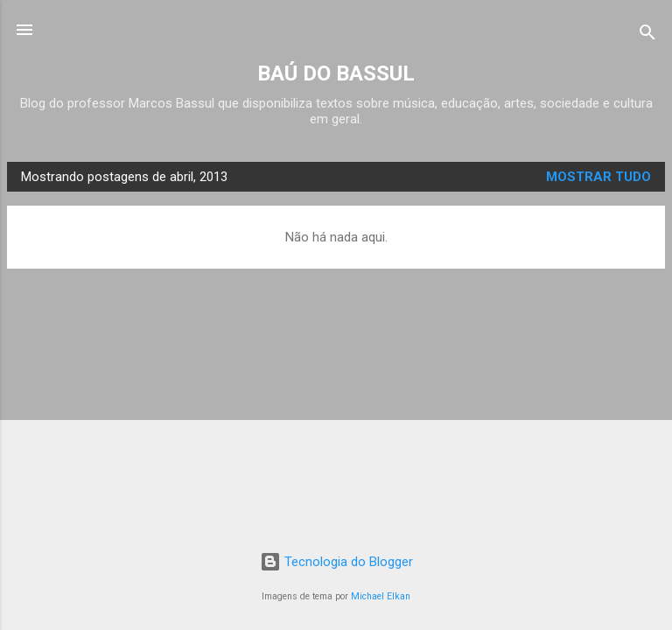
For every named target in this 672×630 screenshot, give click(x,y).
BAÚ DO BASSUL (336, 73)
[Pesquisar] (647, 35)
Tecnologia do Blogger (336, 562)
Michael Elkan (381, 596)
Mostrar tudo (598, 177)
